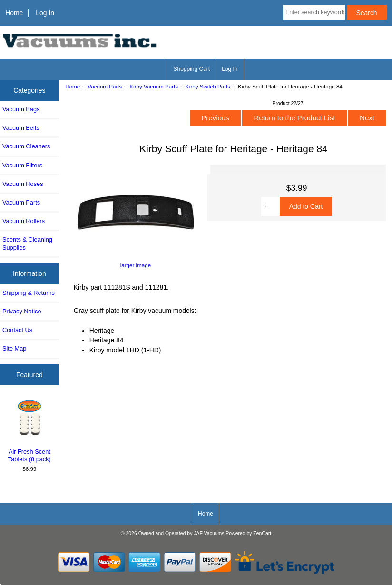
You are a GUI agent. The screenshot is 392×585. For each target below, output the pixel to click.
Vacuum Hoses (23, 184)
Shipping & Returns (29, 293)
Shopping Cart (191, 69)
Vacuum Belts (21, 128)
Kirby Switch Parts (208, 86)
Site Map (14, 348)
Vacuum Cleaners (26, 146)
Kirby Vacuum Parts (154, 86)
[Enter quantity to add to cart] (270, 206)
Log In (45, 13)
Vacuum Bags (21, 109)
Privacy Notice (22, 311)
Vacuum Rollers (24, 221)
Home (14, 13)
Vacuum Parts (105, 86)
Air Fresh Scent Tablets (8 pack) (30, 430)
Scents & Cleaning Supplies (27, 243)
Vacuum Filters (22, 165)
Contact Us (17, 330)
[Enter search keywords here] (314, 12)
